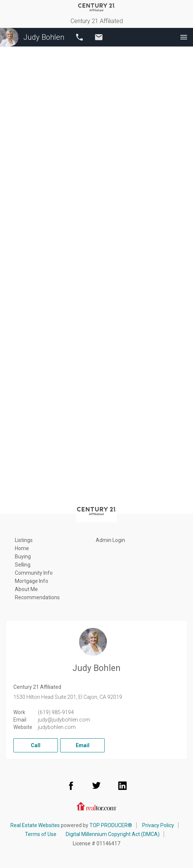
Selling (23, 565)
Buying (23, 556)
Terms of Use (41, 834)
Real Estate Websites (35, 825)
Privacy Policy (158, 825)
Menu (184, 37)
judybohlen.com (57, 727)
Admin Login (110, 540)
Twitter (96, 785)
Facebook (71, 785)
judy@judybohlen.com (64, 720)
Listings (24, 540)
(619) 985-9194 (56, 712)
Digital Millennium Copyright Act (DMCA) (113, 834)
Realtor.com (96, 806)
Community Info (34, 573)
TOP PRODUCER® (111, 825)
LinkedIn (122, 785)
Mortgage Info (32, 581)
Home (22, 548)
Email (99, 37)
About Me (26, 589)
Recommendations (37, 597)
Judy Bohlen (32, 37)
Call (79, 37)
